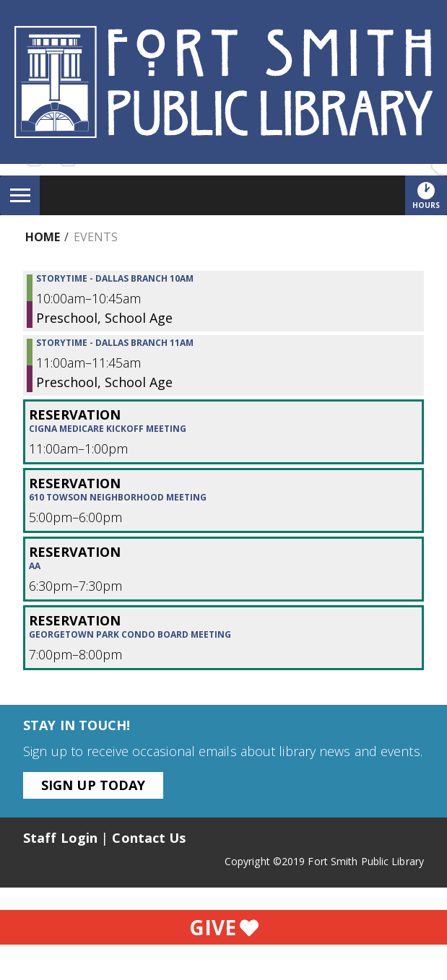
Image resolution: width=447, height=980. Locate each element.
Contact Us (149, 838)
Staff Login (60, 838)
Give (224, 927)
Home (43, 237)
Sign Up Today (93, 785)
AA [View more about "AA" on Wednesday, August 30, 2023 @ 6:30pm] (35, 566)
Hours (430, 195)
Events (96, 237)
